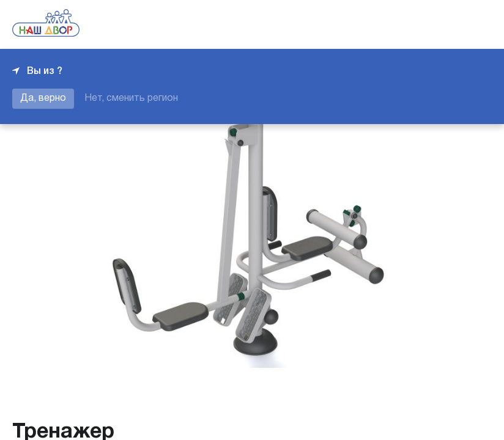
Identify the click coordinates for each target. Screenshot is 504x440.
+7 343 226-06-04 (450, 24)
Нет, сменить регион (131, 98)
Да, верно (43, 98)
